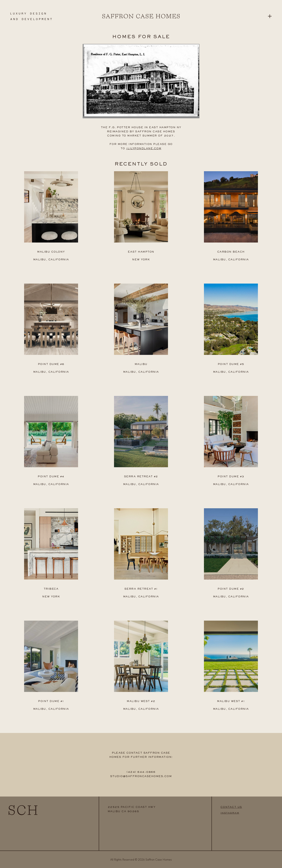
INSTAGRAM (230, 812)
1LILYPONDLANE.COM (144, 149)
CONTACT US (231, 806)
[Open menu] (270, 16)
